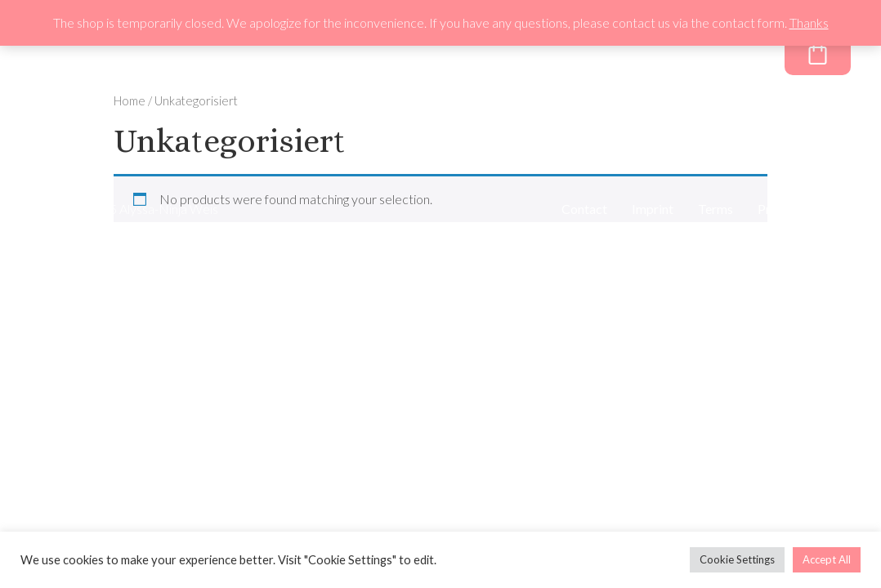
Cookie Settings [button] (737, 559)
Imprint (653, 209)
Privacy (779, 209)
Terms (716, 209)
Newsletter (586, 56)
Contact (584, 209)
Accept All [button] (827, 559)
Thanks (809, 22)
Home (130, 100)
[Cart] (818, 52)
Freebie (678, 56)
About (498, 56)
